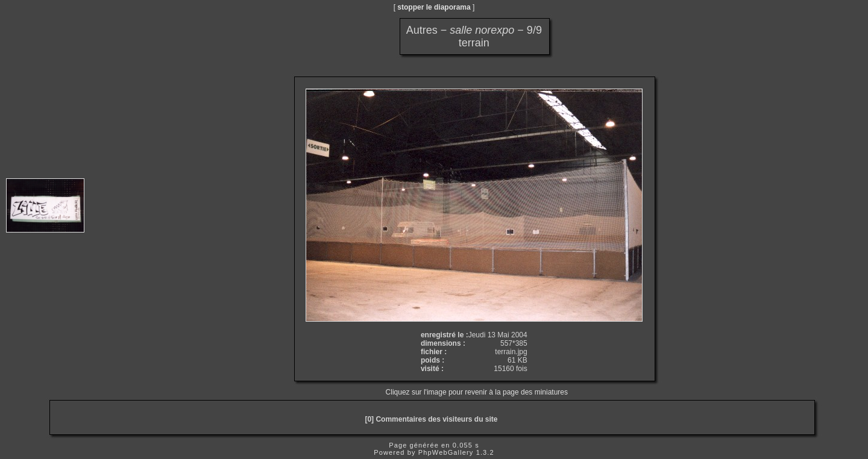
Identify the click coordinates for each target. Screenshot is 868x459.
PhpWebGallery (446, 452)
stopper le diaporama (434, 7)
